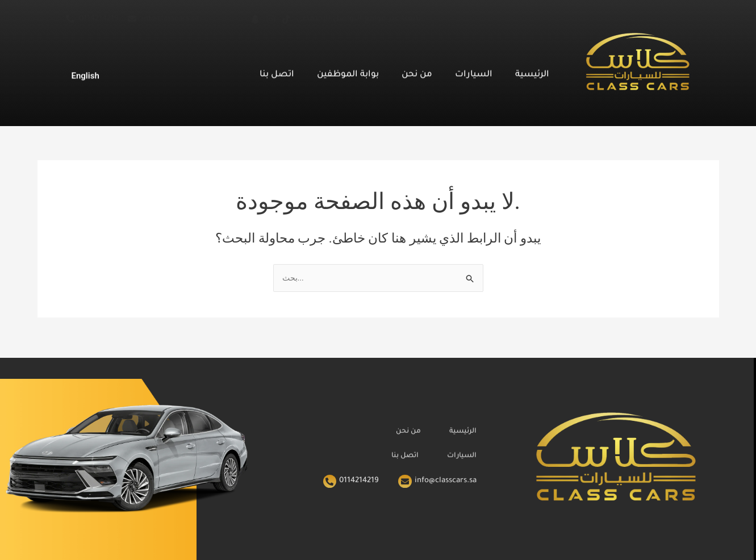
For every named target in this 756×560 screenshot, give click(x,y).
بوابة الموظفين (348, 71)
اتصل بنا (277, 71)
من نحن (417, 71)
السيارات (474, 71)
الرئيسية (532, 71)
